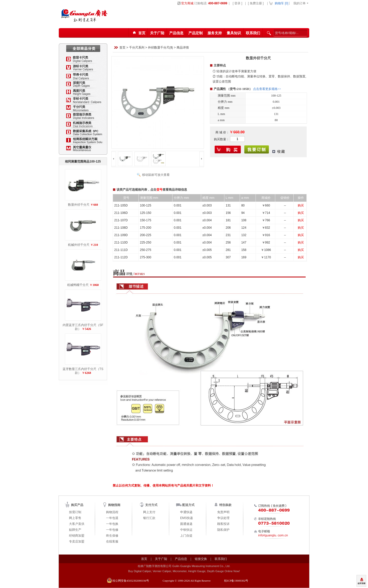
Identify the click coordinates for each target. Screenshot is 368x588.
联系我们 (253, 33)
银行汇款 (149, 518)
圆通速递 (186, 524)
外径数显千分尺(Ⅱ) (160, 48)
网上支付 (149, 512)
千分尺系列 (137, 48)
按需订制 (75, 512)
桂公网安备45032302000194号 (131, 581)
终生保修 (112, 536)
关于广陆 (157, 33)
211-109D (121, 235)
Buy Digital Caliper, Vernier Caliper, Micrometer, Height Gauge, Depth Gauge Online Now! (184, 571)
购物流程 (112, 512)
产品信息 (176, 33)
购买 (301, 205)
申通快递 (186, 512)
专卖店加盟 (77, 541)
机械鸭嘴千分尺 (78, 285)
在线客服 (112, 541)
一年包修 (112, 530)
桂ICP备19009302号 (236, 581)
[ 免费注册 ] (256, 3)
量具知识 (234, 33)
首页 (122, 48)
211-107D (121, 220)
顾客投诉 (223, 524)
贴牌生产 (75, 530)
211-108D (121, 228)
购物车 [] (281, 3)
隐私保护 (223, 530)
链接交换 (201, 559)
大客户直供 (77, 524)
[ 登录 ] (237, 3)
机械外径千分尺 (79, 245)
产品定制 (195, 33)
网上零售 (75, 518)
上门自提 (186, 536)
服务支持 (215, 33)
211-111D (121, 250)
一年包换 (112, 524)
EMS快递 (187, 518)
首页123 (138, 33)
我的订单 (300, 3)
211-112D (121, 257)
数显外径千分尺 (79, 205)
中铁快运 (186, 530)
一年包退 (112, 518)
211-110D (121, 243)
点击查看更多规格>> (267, 89)
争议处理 (223, 518)
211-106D (121, 213)
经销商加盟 (77, 536)
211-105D (121, 205)
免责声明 (223, 512)
